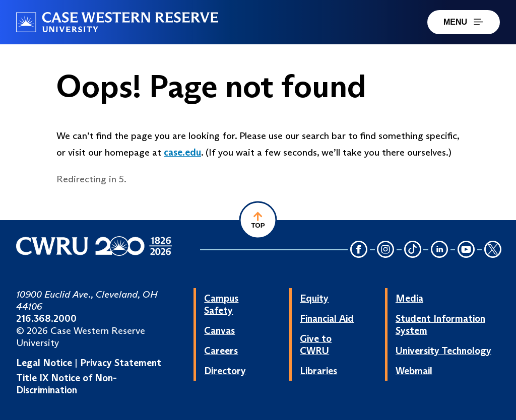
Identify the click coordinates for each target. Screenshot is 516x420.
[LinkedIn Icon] (439, 251)
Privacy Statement (121, 363)
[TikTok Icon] (413, 251)
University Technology (443, 351)
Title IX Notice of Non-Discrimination (67, 384)
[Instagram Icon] (386, 251)
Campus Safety (221, 304)
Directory (225, 371)
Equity (314, 298)
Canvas (219, 330)
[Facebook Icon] (359, 251)
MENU (464, 22)
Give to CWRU (316, 344)
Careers (221, 351)
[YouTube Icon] (466, 251)
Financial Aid (327, 318)
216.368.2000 (46, 318)
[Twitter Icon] (493, 251)
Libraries (318, 371)
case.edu (182, 152)
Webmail (414, 371)
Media (409, 298)
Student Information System (440, 324)
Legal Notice (44, 363)
